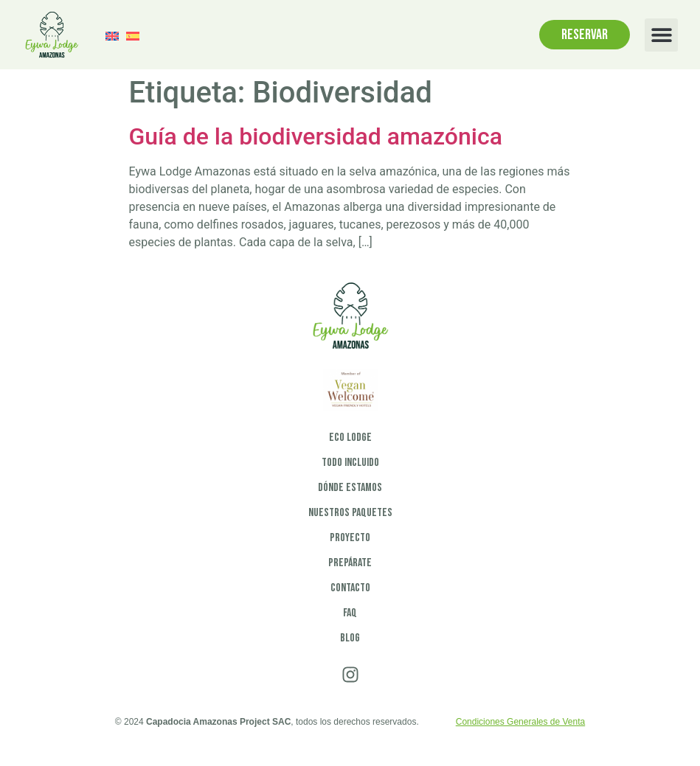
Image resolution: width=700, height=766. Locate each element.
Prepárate (350, 563)
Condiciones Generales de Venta (520, 722)
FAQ (350, 613)
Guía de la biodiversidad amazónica (316, 136)
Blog (350, 638)
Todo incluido (350, 463)
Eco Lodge (350, 438)
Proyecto (350, 538)
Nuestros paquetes (350, 513)
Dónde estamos (350, 488)
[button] (661, 35)
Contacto (350, 588)
